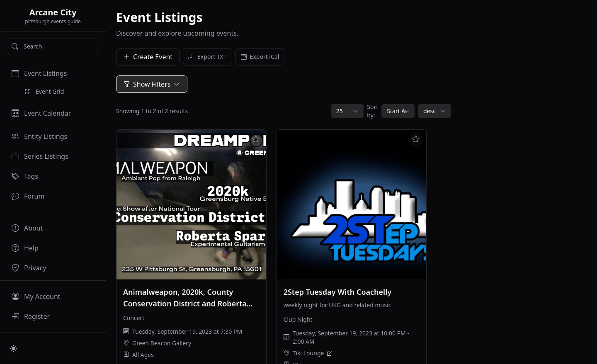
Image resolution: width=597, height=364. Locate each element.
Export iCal (260, 57)
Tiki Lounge (308, 353)
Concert (134, 318)
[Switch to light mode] (14, 348)
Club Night (298, 319)
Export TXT (207, 57)
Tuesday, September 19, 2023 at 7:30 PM (187, 331)
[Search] (53, 46)
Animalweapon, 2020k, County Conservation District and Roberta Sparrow (185, 303)
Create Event (148, 57)
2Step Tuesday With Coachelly (338, 292)
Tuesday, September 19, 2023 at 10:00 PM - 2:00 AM (351, 337)
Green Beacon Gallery (162, 343)
